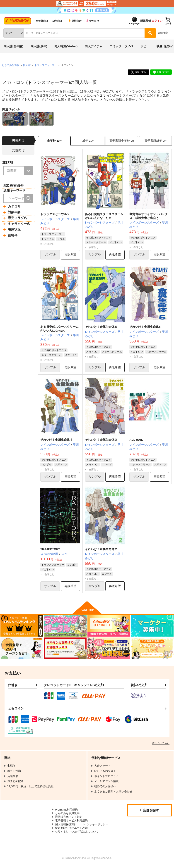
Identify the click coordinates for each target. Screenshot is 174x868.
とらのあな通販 (11, 65)
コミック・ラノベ (121, 46)
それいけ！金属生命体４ (57, 440)
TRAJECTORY (50, 550)
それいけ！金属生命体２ (101, 550)
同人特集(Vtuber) (66, 46)
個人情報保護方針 (66, 826)
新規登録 (146, 21)
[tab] (88, 141)
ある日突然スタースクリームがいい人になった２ (68, 95)
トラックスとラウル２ (145, 91)
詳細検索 (163, 33)
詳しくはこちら (161, 744)
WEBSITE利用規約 (67, 811)
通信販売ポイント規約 (69, 818)
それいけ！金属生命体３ (101, 440)
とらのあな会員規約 (67, 815)
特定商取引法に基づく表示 (71, 830)
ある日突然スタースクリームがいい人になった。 (59, 329)
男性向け (75, 21)
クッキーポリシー (97, 826)
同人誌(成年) (39, 46)
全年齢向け (42, 21)
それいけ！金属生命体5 (145, 327)
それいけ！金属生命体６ (101, 327)
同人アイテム (94, 46)
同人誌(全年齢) (13, 46)
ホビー (145, 46)
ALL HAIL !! (137, 440)
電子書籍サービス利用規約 (71, 822)
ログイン (157, 21)
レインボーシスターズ (119, 95)
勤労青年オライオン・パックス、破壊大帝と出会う (149, 216)
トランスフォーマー (48, 82)
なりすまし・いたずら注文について (77, 834)
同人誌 (27, 65)
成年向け (57, 21)
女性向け (92, 21)
